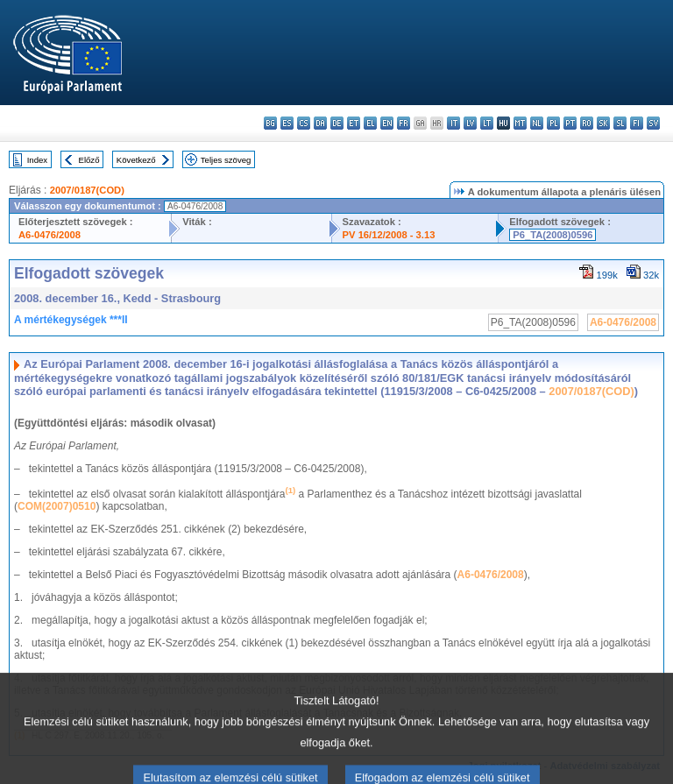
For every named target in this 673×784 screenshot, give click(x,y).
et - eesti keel (354, 123)
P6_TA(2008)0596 (553, 235)
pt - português (570, 123)
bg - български (270, 123)
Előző (89, 160)
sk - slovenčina (603, 123)
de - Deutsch (337, 123)
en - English (387, 123)
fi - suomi (637, 123)
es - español (287, 123)
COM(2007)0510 (57, 506)
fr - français (404, 123)
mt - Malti (520, 123)
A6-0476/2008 (50, 235)
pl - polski (553, 123)
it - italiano (453, 123)
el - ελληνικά (370, 123)
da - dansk (320, 123)
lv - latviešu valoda (470, 123)
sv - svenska (653, 123)
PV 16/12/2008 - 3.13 (389, 235)
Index (37, 160)
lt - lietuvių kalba (487, 123)
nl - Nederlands (537, 123)
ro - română (587, 123)
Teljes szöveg (226, 160)
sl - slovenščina (620, 123)
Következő (136, 160)
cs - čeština (304, 123)
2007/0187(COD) (87, 190)
